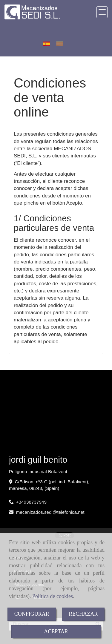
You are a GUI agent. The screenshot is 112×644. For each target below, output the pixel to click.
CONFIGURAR (32, 614)
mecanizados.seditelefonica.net (50, 512)
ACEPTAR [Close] (56, 631)
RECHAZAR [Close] (83, 614)
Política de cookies (53, 596)
